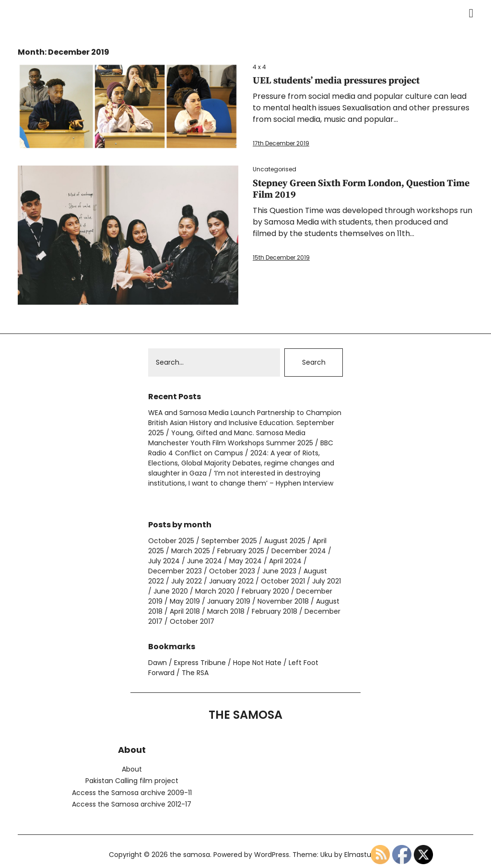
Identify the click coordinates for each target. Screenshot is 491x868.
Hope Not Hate (257, 663)
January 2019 (229, 601)
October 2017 (192, 621)
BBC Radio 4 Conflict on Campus (241, 448)
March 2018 (226, 611)
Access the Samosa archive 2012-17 (132, 804)
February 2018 (275, 611)
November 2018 (283, 601)
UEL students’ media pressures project (336, 81)
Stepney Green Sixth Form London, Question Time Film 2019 (361, 189)
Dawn (158, 663)
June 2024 (205, 561)
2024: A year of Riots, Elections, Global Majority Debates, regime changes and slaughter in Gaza (241, 463)
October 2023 (232, 571)
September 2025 (229, 541)
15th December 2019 (281, 257)
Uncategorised (275, 169)
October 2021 (283, 581)
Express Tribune (200, 663)
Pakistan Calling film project (132, 781)
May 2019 (185, 601)
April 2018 (185, 611)
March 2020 (215, 591)
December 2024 (299, 551)
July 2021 (327, 581)
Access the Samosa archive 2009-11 (132, 793)
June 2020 (171, 591)
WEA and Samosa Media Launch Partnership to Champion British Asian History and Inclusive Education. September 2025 (245, 423)
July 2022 (187, 581)
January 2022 (231, 581)
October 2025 (171, 541)
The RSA (195, 673)
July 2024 (164, 561)
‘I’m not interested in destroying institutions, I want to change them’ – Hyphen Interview (241, 478)
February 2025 (241, 551)
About (132, 769)
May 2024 (245, 561)
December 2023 (175, 571)
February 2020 (265, 591)
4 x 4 (259, 67)
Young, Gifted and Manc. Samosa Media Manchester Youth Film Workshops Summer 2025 (231, 438)
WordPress (272, 855)
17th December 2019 (281, 143)
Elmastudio (363, 855)
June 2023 (279, 571)
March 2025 (191, 551)
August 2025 (285, 541)
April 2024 (285, 561)
